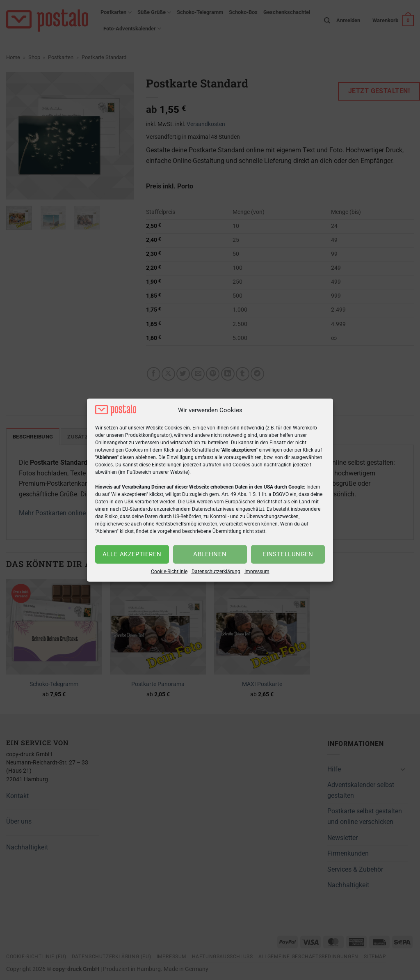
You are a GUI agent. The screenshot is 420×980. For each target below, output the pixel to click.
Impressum (257, 571)
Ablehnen (210, 554)
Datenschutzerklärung (216, 571)
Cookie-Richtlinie (169, 571)
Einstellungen (288, 554)
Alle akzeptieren (132, 554)
